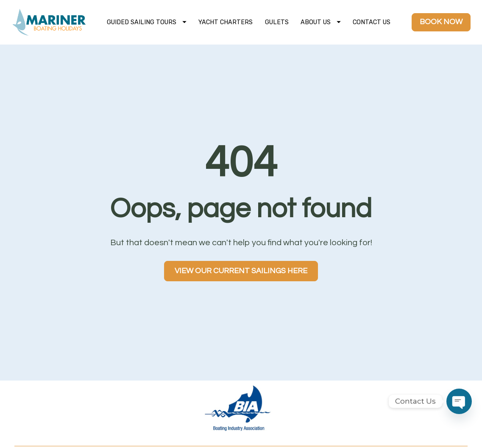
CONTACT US (372, 22)
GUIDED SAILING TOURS (147, 22)
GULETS (277, 22)
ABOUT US (321, 22)
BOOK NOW (441, 22)
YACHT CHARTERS (226, 22)
